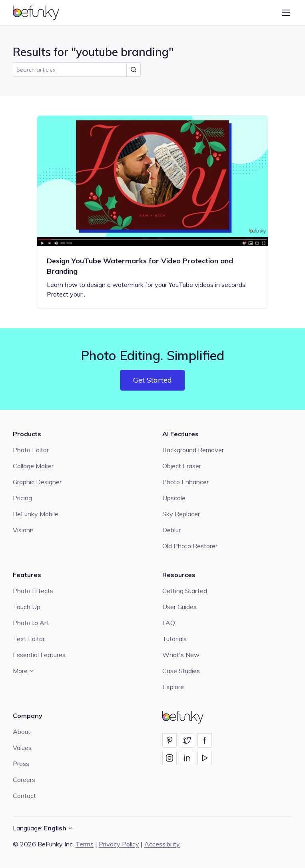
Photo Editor (31, 450)
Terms (85, 844)
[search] (77, 70)
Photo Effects (33, 591)
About (22, 732)
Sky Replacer (181, 514)
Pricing (22, 498)
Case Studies (181, 671)
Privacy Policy (119, 844)
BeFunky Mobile (36, 514)
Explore (173, 687)
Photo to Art (31, 623)
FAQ (169, 623)
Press (21, 764)
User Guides (179, 607)
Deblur (171, 530)
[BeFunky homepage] (40, 13)
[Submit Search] (134, 70)
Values (22, 748)
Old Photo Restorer (190, 546)
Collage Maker (33, 466)
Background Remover (193, 450)
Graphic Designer (37, 482)
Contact (24, 796)
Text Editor (29, 639)
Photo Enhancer (185, 482)
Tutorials (174, 639)
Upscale (174, 498)
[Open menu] (286, 13)
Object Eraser (182, 466)
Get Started (152, 380)
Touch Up (27, 607)
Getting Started (185, 591)
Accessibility (162, 844)
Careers (24, 780)
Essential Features (39, 655)
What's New (181, 655)
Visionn (23, 530)
